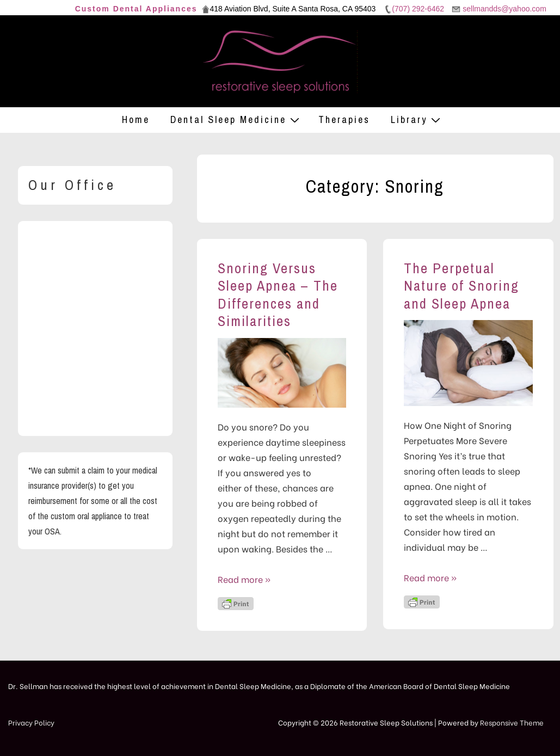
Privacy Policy (31, 722)
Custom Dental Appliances (136, 9)
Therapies (344, 119)
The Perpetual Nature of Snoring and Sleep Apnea (461, 286)
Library (417, 119)
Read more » (244, 579)
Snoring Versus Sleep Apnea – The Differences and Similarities (278, 295)
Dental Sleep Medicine (236, 119)
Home (136, 119)
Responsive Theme (512, 722)
